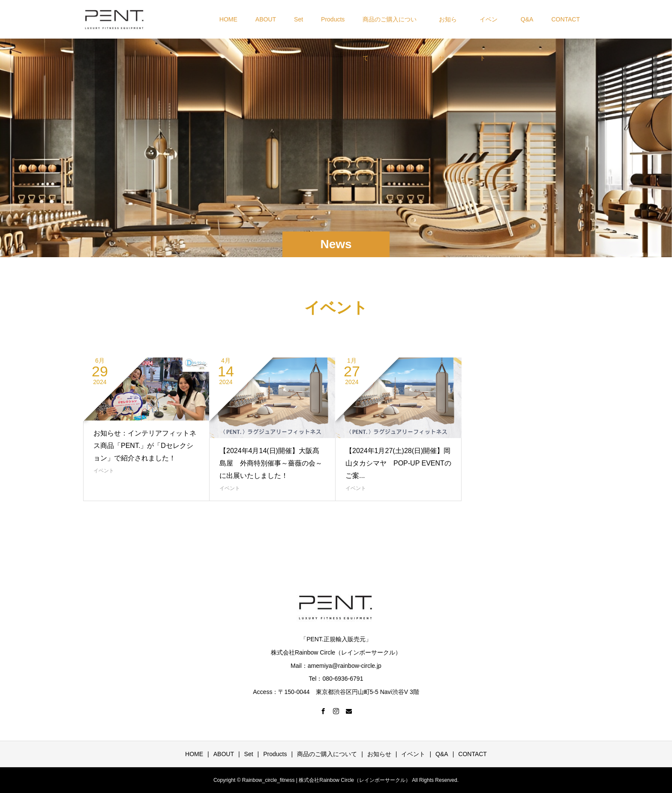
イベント (489, 27)
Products (333, 19)
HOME (228, 19)
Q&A (527, 19)
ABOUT (266, 19)
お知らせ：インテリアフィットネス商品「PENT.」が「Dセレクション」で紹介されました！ (145, 446)
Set (298, 19)
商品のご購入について (390, 27)
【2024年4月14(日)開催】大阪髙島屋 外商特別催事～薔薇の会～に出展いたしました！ (271, 463)
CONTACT (565, 19)
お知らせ (448, 27)
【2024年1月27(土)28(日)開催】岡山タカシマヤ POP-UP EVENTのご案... (398, 463)
